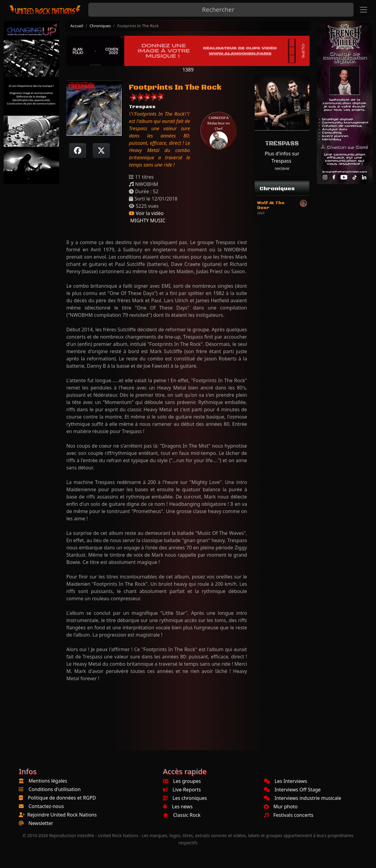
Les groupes (182, 781)
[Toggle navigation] (364, 10)
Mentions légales (48, 781)
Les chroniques (185, 798)
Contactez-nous (46, 806)
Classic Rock (182, 815)
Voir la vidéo (146, 213)
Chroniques (100, 26)
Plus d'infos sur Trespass (282, 157)
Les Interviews (285, 781)
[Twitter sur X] (101, 151)
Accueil (77, 26)
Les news (178, 807)
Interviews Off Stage (292, 790)
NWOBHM (282, 169)
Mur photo (281, 807)
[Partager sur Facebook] (78, 151)
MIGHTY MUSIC (147, 220)
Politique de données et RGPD (62, 798)
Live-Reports (182, 790)
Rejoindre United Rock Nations (62, 815)
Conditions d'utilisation (55, 789)
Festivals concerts (289, 815)
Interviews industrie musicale (303, 798)
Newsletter (41, 823)
